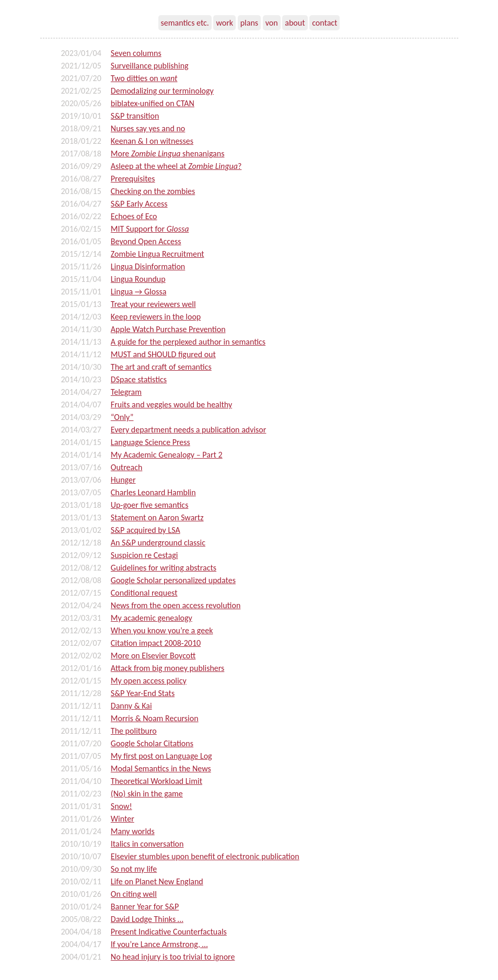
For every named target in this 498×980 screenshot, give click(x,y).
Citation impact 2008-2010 (156, 643)
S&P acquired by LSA (146, 530)
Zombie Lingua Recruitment (158, 254)
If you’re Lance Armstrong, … (159, 944)
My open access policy (149, 681)
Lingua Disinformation (148, 266)
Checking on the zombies (153, 191)
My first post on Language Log (161, 756)
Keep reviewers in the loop (156, 317)
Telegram (126, 392)
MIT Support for (150, 229)
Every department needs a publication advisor (189, 430)
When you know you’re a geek (162, 630)
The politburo (134, 731)
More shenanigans (168, 153)
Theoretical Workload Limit (157, 781)
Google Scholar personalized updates (173, 580)
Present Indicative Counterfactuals (169, 932)
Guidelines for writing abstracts (164, 568)
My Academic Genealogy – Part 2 (167, 455)
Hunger (123, 480)
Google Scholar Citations (152, 743)
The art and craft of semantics (161, 367)
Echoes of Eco (134, 216)
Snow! (121, 806)
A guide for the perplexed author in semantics (188, 342)
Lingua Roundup (138, 279)
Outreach (127, 467)
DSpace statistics (139, 379)
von (272, 23)
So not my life (134, 869)
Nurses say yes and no (148, 128)
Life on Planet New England (157, 881)
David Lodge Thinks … (147, 919)
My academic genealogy (152, 618)
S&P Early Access (139, 204)
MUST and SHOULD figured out (163, 354)
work (224, 23)
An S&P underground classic (158, 543)
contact (325, 23)
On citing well (134, 894)
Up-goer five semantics (150, 505)
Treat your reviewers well (153, 304)
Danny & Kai (131, 706)
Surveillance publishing (150, 66)
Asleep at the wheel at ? (176, 166)
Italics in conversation (147, 844)
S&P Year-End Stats (143, 693)
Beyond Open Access (146, 241)
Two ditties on (144, 78)
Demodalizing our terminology (162, 91)
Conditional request (144, 593)
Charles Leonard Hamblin (153, 492)
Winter (123, 819)
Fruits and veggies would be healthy (171, 404)
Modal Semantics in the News (161, 768)
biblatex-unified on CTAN (153, 103)
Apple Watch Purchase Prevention (168, 329)
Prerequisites (133, 179)
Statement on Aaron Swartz (157, 517)
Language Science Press (150, 442)
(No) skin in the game (147, 794)
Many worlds (133, 831)
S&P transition (135, 116)
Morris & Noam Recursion (155, 718)
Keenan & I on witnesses (152, 141)
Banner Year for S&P (145, 907)
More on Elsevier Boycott (153, 656)
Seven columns (136, 53)
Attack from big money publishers (167, 668)
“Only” (122, 417)
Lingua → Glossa (139, 292)
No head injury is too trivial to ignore (173, 957)
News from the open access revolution (176, 605)
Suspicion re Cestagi (144, 555)
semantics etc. (185, 23)
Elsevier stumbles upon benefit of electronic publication (205, 856)
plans (249, 23)
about (295, 23)
